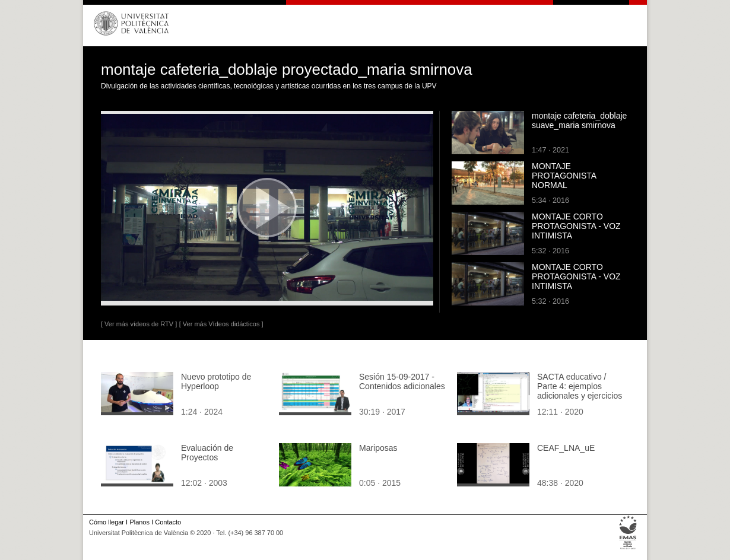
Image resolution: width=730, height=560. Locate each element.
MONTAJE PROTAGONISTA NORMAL (564, 176)
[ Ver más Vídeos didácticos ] (221, 324)
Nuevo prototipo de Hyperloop (216, 381)
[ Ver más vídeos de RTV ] (139, 324)
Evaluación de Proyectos (207, 453)
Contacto (168, 522)
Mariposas (378, 448)
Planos (139, 522)
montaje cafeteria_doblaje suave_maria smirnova (579, 120)
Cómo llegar (107, 522)
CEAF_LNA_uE (566, 448)
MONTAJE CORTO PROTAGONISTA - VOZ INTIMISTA (576, 226)
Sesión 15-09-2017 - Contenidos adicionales (402, 381)
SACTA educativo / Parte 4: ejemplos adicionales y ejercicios (580, 386)
